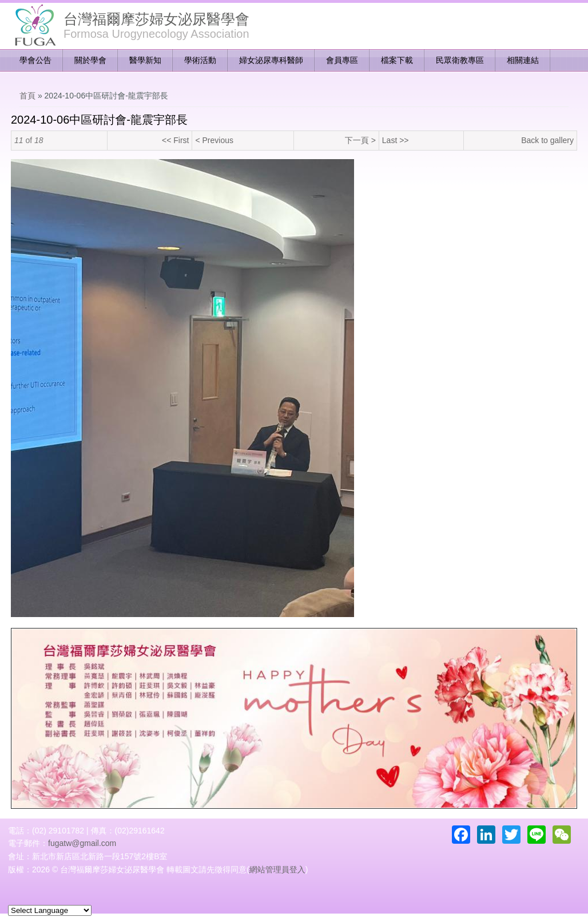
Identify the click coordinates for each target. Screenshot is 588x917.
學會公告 (35, 60)
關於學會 (90, 60)
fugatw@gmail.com (82, 843)
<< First (175, 140)
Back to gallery (547, 140)
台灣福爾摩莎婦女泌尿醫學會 (156, 19)
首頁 (27, 96)
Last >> (396, 140)
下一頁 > (360, 140)
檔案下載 (397, 60)
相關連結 (523, 60)
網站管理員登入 (277, 869)
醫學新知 (145, 60)
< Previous (214, 140)
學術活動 (200, 60)
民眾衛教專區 (460, 60)
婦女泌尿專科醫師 (271, 60)
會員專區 (342, 60)
